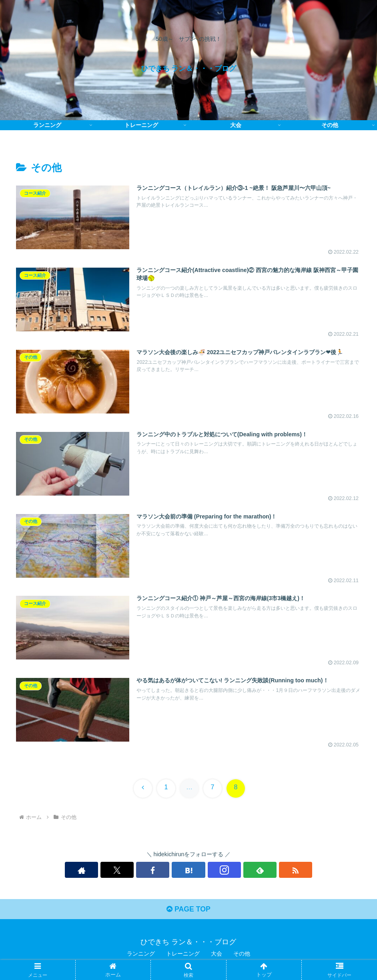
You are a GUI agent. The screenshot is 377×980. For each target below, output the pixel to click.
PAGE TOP (188, 911)
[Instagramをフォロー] (207, 871)
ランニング (141, 955)
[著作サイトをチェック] (133, 871)
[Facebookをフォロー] (170, 871)
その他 (242, 955)
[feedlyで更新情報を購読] (225, 871)
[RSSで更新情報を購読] (244, 871)
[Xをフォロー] (152, 871)
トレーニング (183, 955)
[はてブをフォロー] (188, 871)
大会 (217, 955)
